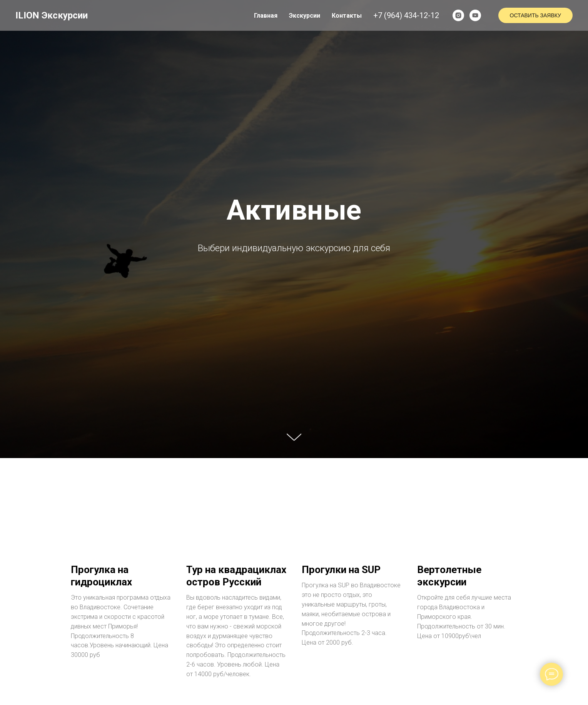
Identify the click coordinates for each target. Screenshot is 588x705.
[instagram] (458, 15)
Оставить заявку (535, 15)
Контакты (347, 16)
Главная (266, 16)
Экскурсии (305, 16)
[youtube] (475, 15)
